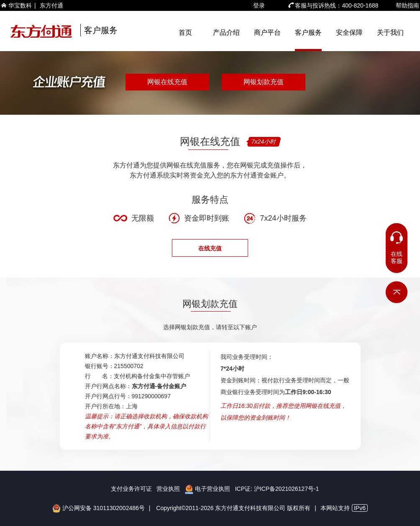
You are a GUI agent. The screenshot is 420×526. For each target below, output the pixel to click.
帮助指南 (407, 5)
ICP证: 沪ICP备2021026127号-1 (277, 489)
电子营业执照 (207, 489)
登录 (259, 5)
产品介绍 (226, 32)
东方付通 (51, 5)
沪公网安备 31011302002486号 (99, 508)
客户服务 (308, 32)
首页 (185, 32)
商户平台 (267, 32)
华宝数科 (20, 5)
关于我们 (390, 32)
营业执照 (168, 489)
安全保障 (349, 32)
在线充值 (210, 248)
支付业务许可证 (131, 489)
